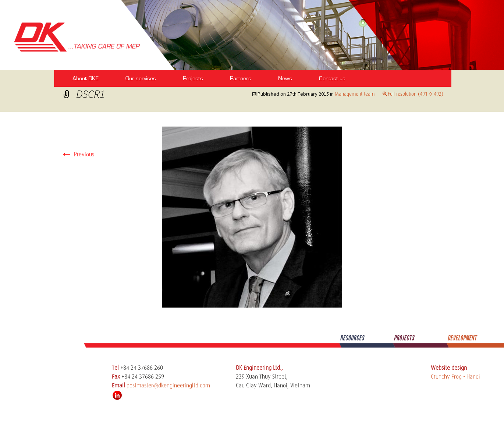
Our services (141, 78)
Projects (193, 78)
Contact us (332, 78)
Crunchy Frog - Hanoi (455, 377)
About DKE (86, 78)
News (285, 78)
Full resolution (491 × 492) (416, 94)
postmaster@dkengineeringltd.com (168, 386)
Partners (241, 78)
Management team (355, 94)
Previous (77, 155)
